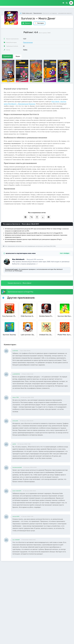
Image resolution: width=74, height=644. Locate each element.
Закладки (39, 23)
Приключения (28, 43)
